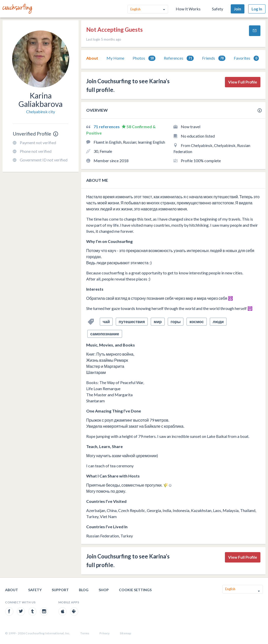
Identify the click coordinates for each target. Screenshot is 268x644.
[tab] (92, 58)
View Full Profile (243, 82)
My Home (115, 58)
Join (238, 9)
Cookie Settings (135, 590)
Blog (84, 590)
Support (60, 590)
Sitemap (125, 633)
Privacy (104, 633)
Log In (257, 9)
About (92, 58)
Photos (144, 58)
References (179, 58)
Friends (214, 58)
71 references (107, 127)
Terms (85, 633)
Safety (218, 9)
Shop (104, 590)
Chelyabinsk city (41, 112)
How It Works (188, 9)
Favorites (246, 58)
